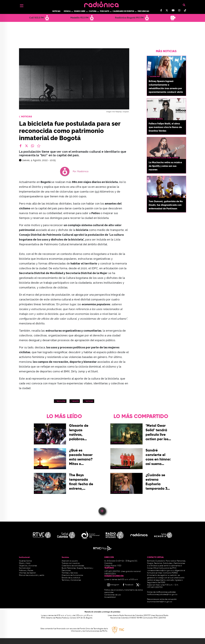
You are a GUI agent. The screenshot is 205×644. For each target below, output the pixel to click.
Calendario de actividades (73, 566)
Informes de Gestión (27, 573)
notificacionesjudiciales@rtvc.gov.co (162, 595)
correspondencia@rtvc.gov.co (160, 571)
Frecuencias (143, 11)
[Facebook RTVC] (128, 585)
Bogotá (76, 401)
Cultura (93, 11)
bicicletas (61, 401)
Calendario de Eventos (123, 11)
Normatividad (25, 568)
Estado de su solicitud (71, 578)
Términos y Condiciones (71, 580)
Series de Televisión (121, 492)
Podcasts (105, 11)
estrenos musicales (121, 467)
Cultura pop (155, 77)
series (39, 492)
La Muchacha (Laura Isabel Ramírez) (164, 158)
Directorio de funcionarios (72, 575)
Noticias (56, 11)
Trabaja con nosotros (71, 563)
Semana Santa (42, 467)
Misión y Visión (25, 563)
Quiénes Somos (25, 561)
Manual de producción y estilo (32, 575)
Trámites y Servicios (70, 573)
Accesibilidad (110, 597)
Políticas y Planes (26, 571)
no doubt (154, 197)
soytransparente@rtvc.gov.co (160, 602)
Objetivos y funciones (28, 566)
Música (67, 11)
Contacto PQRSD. (171, 573)
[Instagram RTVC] (113, 585)
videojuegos (118, 443)
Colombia (41, 443)
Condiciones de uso (113, 595)
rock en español (156, 119)
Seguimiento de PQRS (156, 583)
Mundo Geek (80, 11)
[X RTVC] (138, 585)
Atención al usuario (70, 561)
